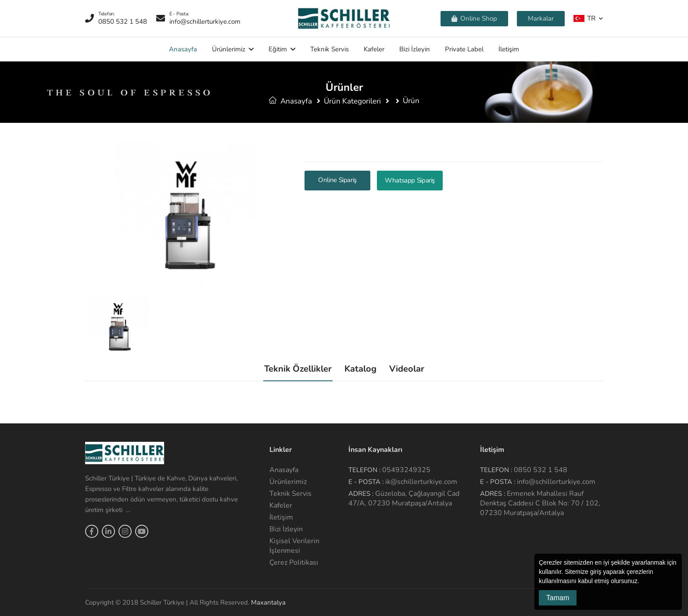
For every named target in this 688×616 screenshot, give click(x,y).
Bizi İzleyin (415, 49)
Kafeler (374, 49)
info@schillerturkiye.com (556, 482)
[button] (642, 582)
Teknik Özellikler (298, 369)
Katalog (360, 369)
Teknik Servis (330, 49)
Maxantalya (268, 602)
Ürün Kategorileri (352, 101)
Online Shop (474, 18)
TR (584, 18)
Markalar (541, 18)
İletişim (509, 49)
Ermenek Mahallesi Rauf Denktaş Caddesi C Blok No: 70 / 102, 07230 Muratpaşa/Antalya (540, 503)
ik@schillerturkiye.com (421, 482)
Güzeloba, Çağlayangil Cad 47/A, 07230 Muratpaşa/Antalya (404, 498)
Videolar (407, 369)
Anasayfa (183, 49)
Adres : (361, 494)
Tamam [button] (558, 598)
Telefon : (364, 470)
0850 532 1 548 (541, 470)
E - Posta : (366, 482)
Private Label (464, 49)
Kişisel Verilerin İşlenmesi (294, 546)
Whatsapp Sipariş (410, 180)
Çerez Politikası (294, 562)
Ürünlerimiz (229, 49)
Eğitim (278, 49)
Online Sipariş (337, 180)
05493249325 (406, 470)
